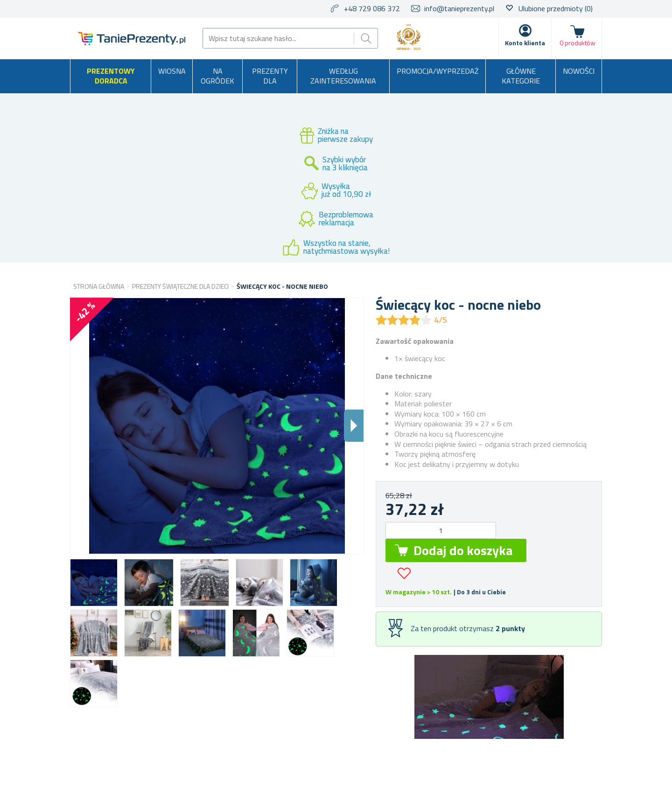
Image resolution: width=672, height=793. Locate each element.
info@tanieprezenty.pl (459, 8)
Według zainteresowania (343, 76)
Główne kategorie (521, 76)
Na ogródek (217, 76)
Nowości (579, 71)
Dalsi (354, 426)
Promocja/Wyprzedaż (438, 71)
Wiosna (172, 71)
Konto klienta (525, 43)
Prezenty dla (270, 76)
